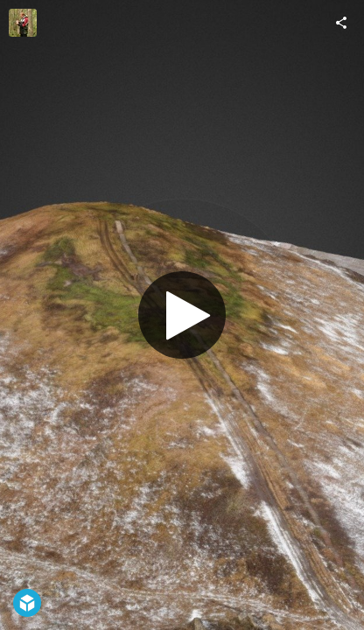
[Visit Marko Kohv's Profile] (23, 23)
